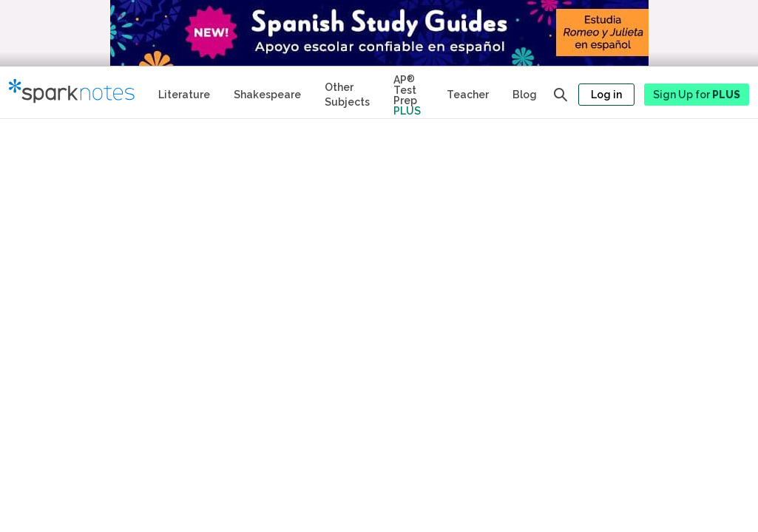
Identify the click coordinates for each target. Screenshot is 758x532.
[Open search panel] (561, 95)
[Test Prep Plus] (408, 92)
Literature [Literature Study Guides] (184, 95)
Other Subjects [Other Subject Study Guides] (347, 95)
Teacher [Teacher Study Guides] (468, 95)
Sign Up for (697, 95)
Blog (525, 95)
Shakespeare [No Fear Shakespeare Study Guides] (267, 95)
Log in (606, 95)
